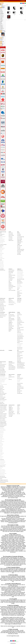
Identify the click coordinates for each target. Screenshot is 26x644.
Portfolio (7, 2)
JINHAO (1, 438)
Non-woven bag (19, 246)
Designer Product (3, 466)
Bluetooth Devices (20, 270)
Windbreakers (2, 240)
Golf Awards (10, 237)
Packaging (1, 24)
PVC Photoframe (2, 381)
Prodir (1, 447)
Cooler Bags (19, 235)
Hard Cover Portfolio (9, 19)
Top (0, 2)
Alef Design (2, 428)
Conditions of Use (2, 40)
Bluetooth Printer (20, 276)
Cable (1, 363)
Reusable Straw (11, 285)
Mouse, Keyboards (20, 283)
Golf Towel (2, 264)
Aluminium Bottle (11, 270)
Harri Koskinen (2, 470)
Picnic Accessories (20, 335)
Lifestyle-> (1, 23)
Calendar (19, 377)
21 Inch (18, 407)
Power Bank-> (1, 26)
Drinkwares (10, 269)
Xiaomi (1, 458)
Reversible (2, 243)
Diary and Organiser (20, 378)
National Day (2, 307)
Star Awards (10, 239)
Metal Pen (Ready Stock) (21, 364)
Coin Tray (1, 386)
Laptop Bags (19, 243)
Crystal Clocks (2, 463)
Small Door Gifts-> (2, 27)
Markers (18, 354)
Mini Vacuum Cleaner (20, 388)
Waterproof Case (3, 373)
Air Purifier (19, 313)
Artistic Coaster (2, 377)
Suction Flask (11, 288)
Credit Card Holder (2, 17)
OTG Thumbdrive (3, 419)
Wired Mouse (19, 285)
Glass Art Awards (11, 235)
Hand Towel (2, 265)
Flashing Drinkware (12, 278)
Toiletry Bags (19, 252)
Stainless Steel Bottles (12, 287)
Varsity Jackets (2, 239)
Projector (19, 288)
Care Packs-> (1, 10)
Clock (18, 316)
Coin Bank (19, 317)
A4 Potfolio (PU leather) (9, 14)
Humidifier (19, 323)
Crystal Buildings (3, 462)
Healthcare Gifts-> (2, 12)
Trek (1, 456)
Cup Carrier (10, 276)
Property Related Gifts (20, 336)
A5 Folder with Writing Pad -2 (14, 14)
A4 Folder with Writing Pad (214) (21, 10)
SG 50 (1, 468)
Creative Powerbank (12, 363)
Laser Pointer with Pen (4, 315)
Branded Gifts (2, 426)
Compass (10, 376)
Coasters (10, 274)
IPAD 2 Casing (2, 429)
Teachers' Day (2, 308)
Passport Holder (2, 21)
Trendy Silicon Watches (4, 384)
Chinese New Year (3, 302)
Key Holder (1, 18)
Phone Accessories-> (2, 25)
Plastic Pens (19, 360)
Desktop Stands (2, 365)
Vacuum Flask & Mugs (12, 290)
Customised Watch (20, 344)
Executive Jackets (3, 237)
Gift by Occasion (3, 298)
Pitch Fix (1, 445)
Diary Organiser (20, 379)
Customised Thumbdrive (4, 378)
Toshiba (1, 454)
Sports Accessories (12, 374)
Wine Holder (19, 254)
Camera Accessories (3, 364)
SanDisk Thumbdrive (3, 421)
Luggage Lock (11, 407)
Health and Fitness (12, 302)
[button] (20, 2)
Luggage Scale (11, 409)
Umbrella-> (1, 30)
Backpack (19, 233)
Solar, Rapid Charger (3, 372)
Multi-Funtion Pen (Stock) (21, 365)
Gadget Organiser (20, 242)
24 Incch (18, 409)
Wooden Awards (11, 240)
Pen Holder (19, 392)
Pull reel (1, 396)
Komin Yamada (2, 472)
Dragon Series (2, 439)
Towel (1, 260)
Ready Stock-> (1, 26)
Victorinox (2, 457)
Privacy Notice (1, 40)
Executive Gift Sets (20, 383)
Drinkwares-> (1, 10)
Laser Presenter (3, 312)
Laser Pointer (2, 313)
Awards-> (1, 9)
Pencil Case (19, 247)
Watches (18, 343)
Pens (18, 350)
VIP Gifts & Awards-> (2, 30)
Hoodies (1, 238)
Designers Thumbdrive (4, 410)
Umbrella (19, 405)
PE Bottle (10, 284)
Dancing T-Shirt (2, 248)
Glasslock (2, 436)
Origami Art (19, 331)
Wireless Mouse (20, 287)
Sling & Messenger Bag (21, 249)
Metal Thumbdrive (3, 416)
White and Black (3, 401)
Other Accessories (11, 411)
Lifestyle (19, 312)
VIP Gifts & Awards (3, 423)
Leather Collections (4, 2)
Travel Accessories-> (2, 29)
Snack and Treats (3, 270)
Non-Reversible (2, 242)
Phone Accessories (3, 362)
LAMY (1, 440)
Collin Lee (2, 467)
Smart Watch (19, 346)
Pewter (1, 479)
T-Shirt (1, 247)
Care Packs (2, 269)
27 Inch (18, 410)
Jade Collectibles (3, 476)
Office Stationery (20, 391)
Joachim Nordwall (3, 471)
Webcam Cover (2, 404)
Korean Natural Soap (3, 477)
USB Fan (18, 294)
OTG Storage (2, 368)
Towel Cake (2, 267)
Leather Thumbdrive (3, 415)
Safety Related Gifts (20, 339)
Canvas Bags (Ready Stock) (21, 363)
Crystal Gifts (2, 460)
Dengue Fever (11, 301)
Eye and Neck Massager (21, 279)
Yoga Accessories (20, 349)
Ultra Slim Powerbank (12, 367)
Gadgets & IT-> (2, 11)
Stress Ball (2, 402)
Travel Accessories (12, 405)
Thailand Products (3, 483)
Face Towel (2, 262)
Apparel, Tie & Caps (3, 232)
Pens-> (1, 24)
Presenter (2, 317)
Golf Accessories (20, 321)
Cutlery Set (19, 318)
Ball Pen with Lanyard (20, 352)
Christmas (2, 303)
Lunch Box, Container (20, 327)
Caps (1, 233)
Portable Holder (2, 370)
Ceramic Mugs (11, 273)
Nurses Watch (19, 345)
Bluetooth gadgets (20, 274)
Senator (1, 449)
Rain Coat (19, 414)
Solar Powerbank (11, 365)
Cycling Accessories (12, 377)
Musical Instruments (20, 330)
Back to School (2, 299)
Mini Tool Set (2, 392)
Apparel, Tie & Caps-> (2, 8)
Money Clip (1, 19)
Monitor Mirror (20, 282)
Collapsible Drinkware (12, 275)
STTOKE (1, 452)
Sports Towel (2, 266)
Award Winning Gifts (3, 425)
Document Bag (19, 238)
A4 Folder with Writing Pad (14, 10)
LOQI (1, 443)
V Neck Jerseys (2, 258)
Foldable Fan (19, 320)
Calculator (19, 376)
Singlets (1, 257)
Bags (1, 14)
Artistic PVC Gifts (3, 376)
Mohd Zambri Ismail (3, 473)
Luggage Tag (2, 18)
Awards (10, 232)
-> (2, 14)
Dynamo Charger (3, 367)
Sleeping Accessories (12, 414)
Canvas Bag (19, 234)
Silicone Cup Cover (3, 397)
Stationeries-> (1, 28)
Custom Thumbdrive (3, 409)
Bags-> (1, 9)
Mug (9, 281)
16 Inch (18, 406)
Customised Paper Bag (21, 237)
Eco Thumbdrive (2, 411)
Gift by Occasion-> (2, 11)
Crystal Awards (11, 234)
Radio (18, 289)
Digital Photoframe (20, 333)
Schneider (2, 448)
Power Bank (10, 362)
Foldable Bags (19, 240)
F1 (9, 378)
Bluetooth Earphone (20, 273)
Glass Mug (10, 280)
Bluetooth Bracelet (20, 271)
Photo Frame (19, 332)
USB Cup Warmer (20, 293)
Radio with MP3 (19, 290)
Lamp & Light (19, 298)
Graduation (2, 305)
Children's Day (2, 301)
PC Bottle (10, 283)
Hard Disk (2, 412)
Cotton (1, 251)
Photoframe (2, 433)
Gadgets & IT (19, 269)
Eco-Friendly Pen (20, 353)
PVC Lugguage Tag (3, 379)
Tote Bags (2, 444)
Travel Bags (10, 416)
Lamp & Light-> (2, 13)
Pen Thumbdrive (3, 420)
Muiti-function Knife (3, 393)
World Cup (10, 379)
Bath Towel (2, 261)
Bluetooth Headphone (20, 275)
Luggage (18, 244)
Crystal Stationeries (3, 464)
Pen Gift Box (19, 359)
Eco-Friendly (2, 387)
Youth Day (2, 311)
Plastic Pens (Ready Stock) (21, 368)
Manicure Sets (2, 390)
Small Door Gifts (3, 374)
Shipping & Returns (2, 39)
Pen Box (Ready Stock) (20, 367)
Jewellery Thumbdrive (3, 414)
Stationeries (19, 374)
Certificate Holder (2, 15)
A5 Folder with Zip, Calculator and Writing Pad (22, 14)
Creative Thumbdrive (3, 407)
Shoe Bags (19, 248)
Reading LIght (19, 301)
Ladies (18, 326)
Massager (19, 329)
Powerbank (10, 364)
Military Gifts (1, 23)
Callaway (1, 435)
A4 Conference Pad (9, 10)
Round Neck (2, 253)
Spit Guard (2, 246)
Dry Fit (1, 252)
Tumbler (10, 289)
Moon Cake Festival (3, 306)
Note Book (19, 381)
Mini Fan (1, 391)
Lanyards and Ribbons (3, 244)
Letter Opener (19, 386)
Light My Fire (2, 442)
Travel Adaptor (11, 415)
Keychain (1, 388)
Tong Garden (2, 453)
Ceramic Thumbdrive (3, 406)
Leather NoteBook (3, 430)
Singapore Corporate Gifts (4, 480)
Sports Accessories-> (2, 27)
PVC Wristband (2, 382)
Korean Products (20, 325)
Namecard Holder (2, 20)
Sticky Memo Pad (20, 393)
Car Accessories (20, 315)
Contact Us (1, 41)
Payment (1, 38)
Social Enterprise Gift (3, 400)
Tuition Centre (2, 310)
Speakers (19, 292)
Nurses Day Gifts (11, 305)
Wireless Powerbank (12, 369)
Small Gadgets (2, 398)
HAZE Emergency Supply (12, 303)
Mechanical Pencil (20, 355)
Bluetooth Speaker (20, 278)
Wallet (1, 22)
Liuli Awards (11, 238)
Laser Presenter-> (2, 13)
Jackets (1, 235)
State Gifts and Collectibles (4, 481)
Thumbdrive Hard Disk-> (2, 28)
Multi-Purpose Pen (20, 358)
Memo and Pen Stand (20, 387)
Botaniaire (2, 434)
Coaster (1, 16)
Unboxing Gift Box (20, 341)
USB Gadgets (19, 296)
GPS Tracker (19, 280)
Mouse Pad (1, 19)
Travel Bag (19, 253)
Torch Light (19, 302)
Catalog (2, 2)
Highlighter (19, 385)
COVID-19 (10, 299)
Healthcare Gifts (11, 298)
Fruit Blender (11, 279)
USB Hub (18, 297)
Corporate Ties (2, 234)
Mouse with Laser (3, 316)
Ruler (1, 383)
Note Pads (19, 390)
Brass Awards (11, 233)
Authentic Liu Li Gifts (3, 424)
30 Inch (18, 411)
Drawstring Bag (20, 239)
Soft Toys (18, 340)
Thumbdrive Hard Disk (4, 405)
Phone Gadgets (2, 369)
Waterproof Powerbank (12, 368)
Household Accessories (21, 322)
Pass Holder (1, 20)
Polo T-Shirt (2, 249)
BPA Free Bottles (11, 271)
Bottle (18, 412)
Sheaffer (1, 451)
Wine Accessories (20, 348)
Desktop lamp (19, 299)
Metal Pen (19, 357)
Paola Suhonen (2, 475)
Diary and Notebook (2, 17)
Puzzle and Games (20, 338)
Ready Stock (19, 362)
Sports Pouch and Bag (20, 251)
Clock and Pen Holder (2, 15)
